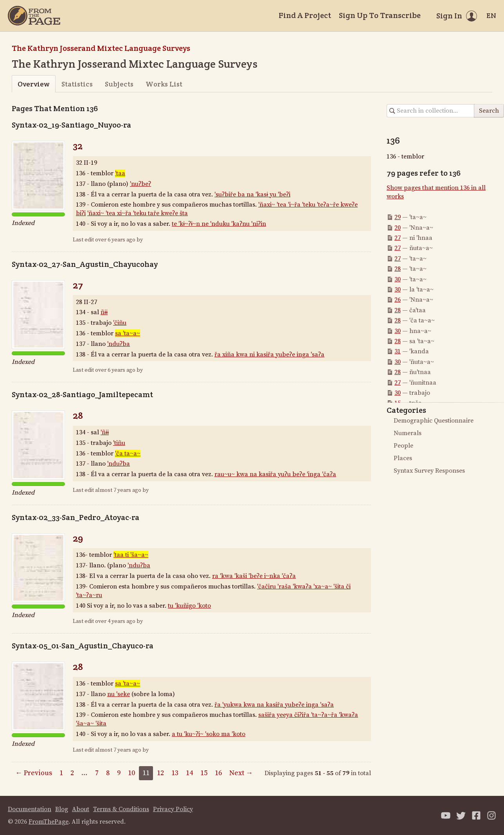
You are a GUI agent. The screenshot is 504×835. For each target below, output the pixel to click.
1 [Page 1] (61, 773)
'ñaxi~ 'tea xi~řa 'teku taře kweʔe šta (138, 213)
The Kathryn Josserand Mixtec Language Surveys (101, 48)
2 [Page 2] (72, 773)
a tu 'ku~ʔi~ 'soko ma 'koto (209, 734)
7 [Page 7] (97, 773)
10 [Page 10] (131, 773)
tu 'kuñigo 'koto (189, 606)
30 (398, 279)
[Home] (34, 16)
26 (398, 300)
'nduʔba (119, 344)
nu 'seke (119, 694)
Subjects (119, 84)
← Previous (34, 773)
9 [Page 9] (119, 773)
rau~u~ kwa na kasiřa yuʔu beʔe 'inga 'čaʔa (275, 474)
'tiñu (119, 443)
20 (398, 228)
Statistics (77, 84)
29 (78, 538)
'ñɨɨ (105, 432)
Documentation (30, 809)
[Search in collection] (431, 111)
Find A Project (305, 15)
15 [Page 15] (204, 773)
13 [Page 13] (175, 773)
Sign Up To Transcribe (380, 15)
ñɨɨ (104, 312)
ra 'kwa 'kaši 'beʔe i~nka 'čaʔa (254, 576)
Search (489, 111)
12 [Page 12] (160, 773)
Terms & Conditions (121, 809)
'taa (120, 173)
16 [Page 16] (218, 773)
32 (78, 146)
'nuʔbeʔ (140, 184)
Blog (62, 809)
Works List (164, 84)
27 (78, 285)
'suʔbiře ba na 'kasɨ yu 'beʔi (252, 194)
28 (78, 415)
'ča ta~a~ (128, 453)
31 (398, 351)
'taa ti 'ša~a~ (131, 555)
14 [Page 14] (189, 773)
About (81, 809)
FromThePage (49, 822)
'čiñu (120, 323)
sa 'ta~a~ (128, 333)
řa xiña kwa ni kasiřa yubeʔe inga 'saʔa (269, 355)
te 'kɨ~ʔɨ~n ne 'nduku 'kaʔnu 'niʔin (219, 224)
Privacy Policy (173, 809)
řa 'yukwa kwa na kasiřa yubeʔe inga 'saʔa (274, 705)
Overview (33, 84)
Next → (241, 773)
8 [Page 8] (108, 773)
